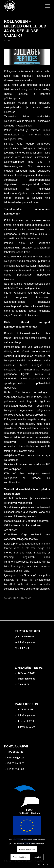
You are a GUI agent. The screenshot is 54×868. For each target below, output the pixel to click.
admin (28, 598)
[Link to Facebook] (43, 864)
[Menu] (46, 6)
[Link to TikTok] (48, 864)
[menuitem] (46, 6)
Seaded (38, 857)
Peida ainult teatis (20, 857)
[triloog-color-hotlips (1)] (22, 6)
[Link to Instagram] (39, 864)
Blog (7, 40)
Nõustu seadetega (27, 849)
